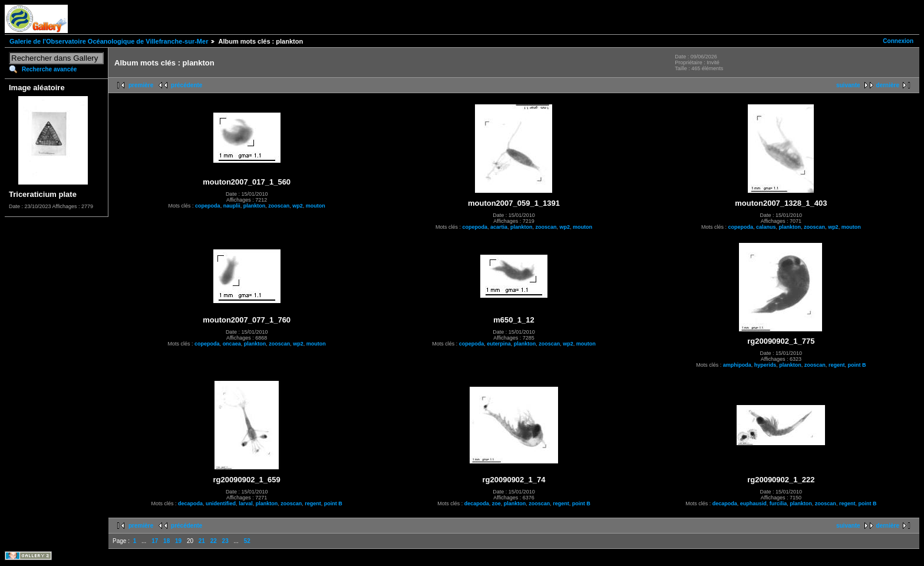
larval (246, 504)
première (141, 85)
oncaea (232, 344)
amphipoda (737, 365)
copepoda (208, 206)
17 (155, 541)
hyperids (765, 365)
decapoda (190, 504)
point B (857, 365)
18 (166, 541)
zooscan (279, 206)
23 (225, 541)
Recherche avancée (49, 69)
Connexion (898, 41)
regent (837, 365)
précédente (187, 85)
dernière (888, 85)
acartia (499, 227)
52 (247, 541)
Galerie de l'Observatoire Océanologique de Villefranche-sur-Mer (109, 41)
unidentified (221, 504)
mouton (316, 206)
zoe (496, 504)
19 (178, 541)
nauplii (232, 206)
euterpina (499, 344)
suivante (848, 85)
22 (214, 541)
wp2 (298, 206)
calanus (766, 227)
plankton (255, 206)
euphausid (753, 504)
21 (202, 541)
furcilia (778, 504)
